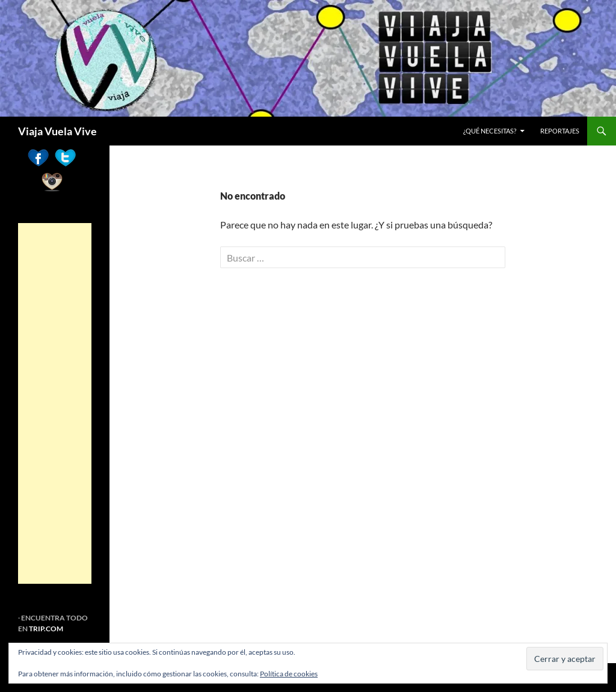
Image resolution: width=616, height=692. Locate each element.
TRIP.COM (46, 629)
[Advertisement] (55, 403)
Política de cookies (289, 674)
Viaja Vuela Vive (57, 131)
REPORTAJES (560, 131)
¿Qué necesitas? (490, 131)
